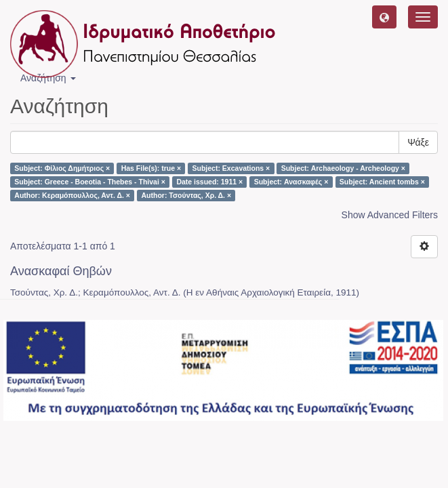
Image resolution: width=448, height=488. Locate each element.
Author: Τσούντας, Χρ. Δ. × (186, 195)
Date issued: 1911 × (209, 182)
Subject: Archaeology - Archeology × (343, 168)
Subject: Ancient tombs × (382, 182)
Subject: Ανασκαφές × (291, 182)
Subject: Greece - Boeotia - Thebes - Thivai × (90, 182)
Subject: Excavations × (231, 168)
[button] (384, 17)
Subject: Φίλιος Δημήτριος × (62, 168)
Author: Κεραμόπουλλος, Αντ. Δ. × (72, 195)
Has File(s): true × (151, 168)
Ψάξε (418, 142)
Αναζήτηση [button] (48, 78)
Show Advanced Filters (390, 215)
